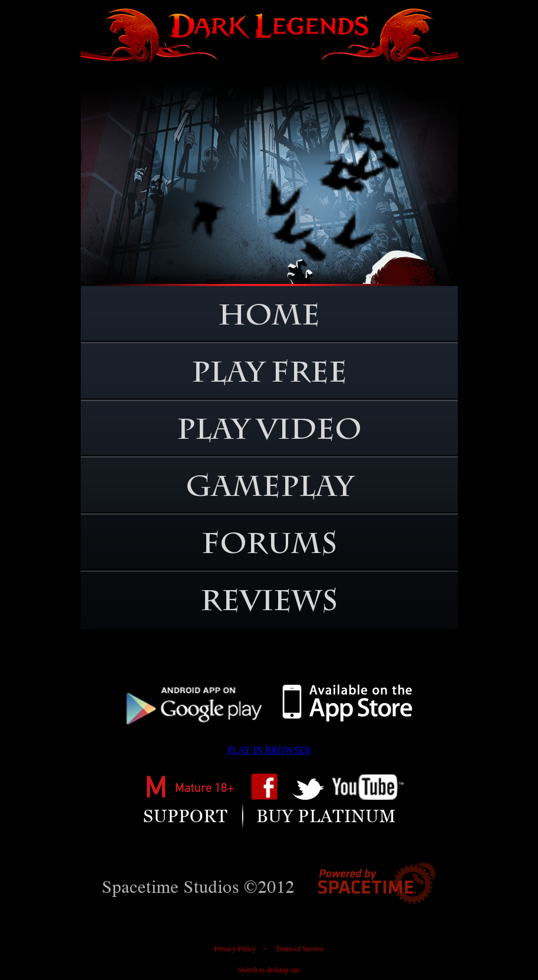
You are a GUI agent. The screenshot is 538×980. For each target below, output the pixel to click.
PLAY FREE (269, 376)
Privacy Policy (235, 949)
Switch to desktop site (269, 970)
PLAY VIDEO (269, 433)
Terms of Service (299, 949)
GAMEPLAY (269, 490)
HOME (269, 319)
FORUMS (269, 547)
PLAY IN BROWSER (269, 750)
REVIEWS (269, 604)
